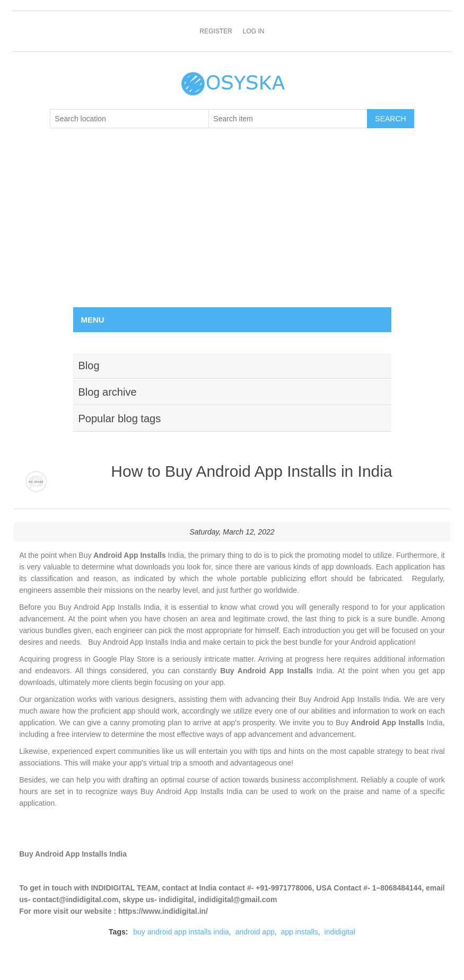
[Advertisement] (232, 228)
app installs (300, 932)
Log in (254, 31)
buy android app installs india (181, 932)
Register (216, 31)
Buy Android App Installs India (73, 854)
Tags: (118, 932)
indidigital (340, 932)
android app (255, 932)
